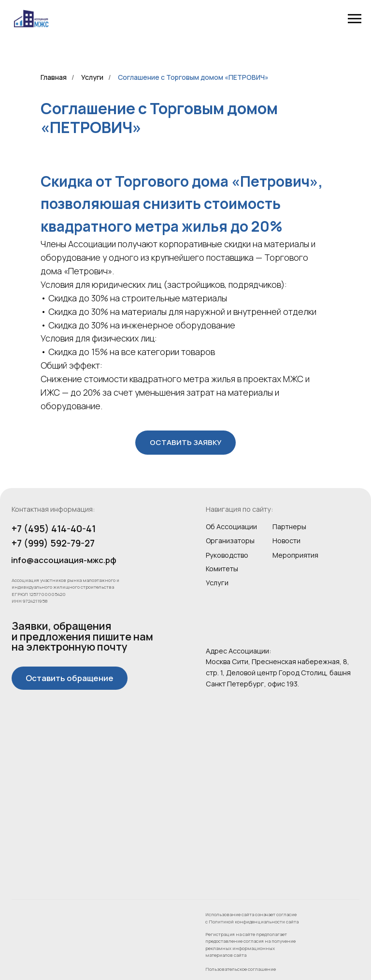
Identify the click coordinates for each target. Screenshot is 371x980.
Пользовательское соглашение (241, 969)
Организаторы (230, 541)
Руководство (227, 555)
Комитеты (222, 569)
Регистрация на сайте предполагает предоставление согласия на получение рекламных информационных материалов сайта (250, 945)
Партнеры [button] (289, 527)
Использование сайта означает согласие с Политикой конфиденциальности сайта (252, 918)
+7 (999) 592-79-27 (53, 543)
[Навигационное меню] (355, 19)
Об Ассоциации (231, 527)
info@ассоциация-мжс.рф (64, 560)
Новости (286, 541)
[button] (185, 443)
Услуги (92, 77)
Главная (54, 77)
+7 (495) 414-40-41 (54, 529)
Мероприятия (295, 555)
